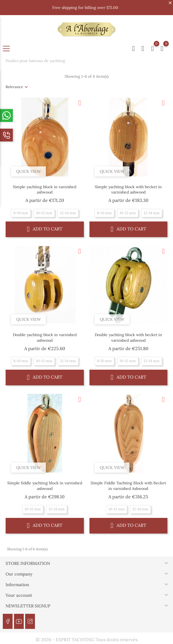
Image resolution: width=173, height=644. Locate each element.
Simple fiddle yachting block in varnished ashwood (45, 486)
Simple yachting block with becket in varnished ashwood (128, 190)
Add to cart (45, 229)
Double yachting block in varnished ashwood (45, 338)
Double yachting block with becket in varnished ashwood (128, 338)
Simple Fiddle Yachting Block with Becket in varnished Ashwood (128, 486)
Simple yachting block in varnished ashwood (45, 190)
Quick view (29, 171)
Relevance (14, 87)
